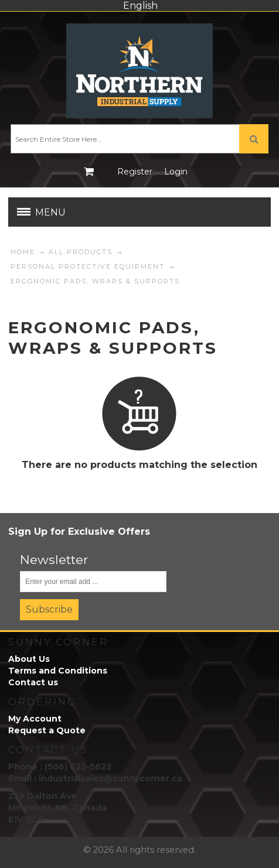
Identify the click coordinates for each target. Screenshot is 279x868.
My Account (35, 719)
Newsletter (54, 560)
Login (176, 172)
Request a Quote (47, 730)
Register (135, 172)
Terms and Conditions (58, 671)
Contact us (33, 682)
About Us (29, 659)
